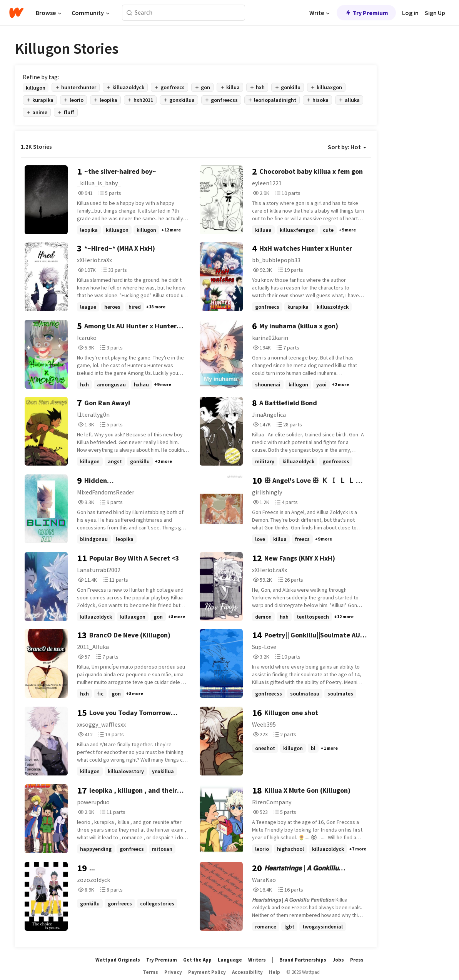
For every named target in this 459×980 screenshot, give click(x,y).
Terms (150, 972)
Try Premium (366, 13)
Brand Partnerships (303, 960)
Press (357, 960)
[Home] (16, 13)
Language (230, 960)
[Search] (129, 13)
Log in (410, 13)
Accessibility (247, 972)
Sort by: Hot (347, 147)
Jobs (338, 960)
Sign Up (435, 13)
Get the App (197, 960)
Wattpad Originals (118, 960)
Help (275, 972)
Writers (257, 960)
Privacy (173, 972)
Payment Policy (207, 972)
